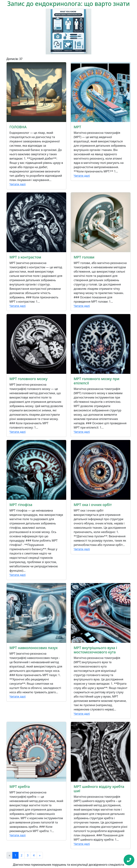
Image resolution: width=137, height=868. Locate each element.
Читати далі (18, 184)
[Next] (40, 855)
